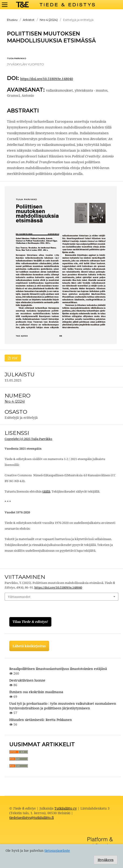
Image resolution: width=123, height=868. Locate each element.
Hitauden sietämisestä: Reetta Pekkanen (41, 720)
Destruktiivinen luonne (27, 680)
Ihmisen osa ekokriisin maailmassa (36, 692)
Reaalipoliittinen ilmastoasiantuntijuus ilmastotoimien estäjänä (58, 669)
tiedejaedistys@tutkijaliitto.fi (32, 818)
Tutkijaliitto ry (66, 808)
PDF (14, 358)
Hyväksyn (106, 860)
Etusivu (12, 20)
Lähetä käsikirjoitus (29, 646)
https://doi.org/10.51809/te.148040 (47, 79)
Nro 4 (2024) (49, 20)
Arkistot (29, 20)
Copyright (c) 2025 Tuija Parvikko (28, 439)
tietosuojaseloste (57, 850)
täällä (46, 491)
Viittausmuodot (19, 597)
